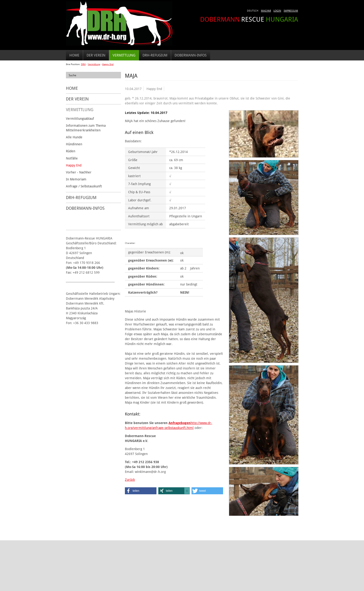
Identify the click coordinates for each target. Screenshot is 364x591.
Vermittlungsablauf (80, 118)
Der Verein (96, 55)
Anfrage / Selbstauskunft (84, 186)
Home (74, 55)
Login (277, 11)
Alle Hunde (74, 137)
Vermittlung (124, 55)
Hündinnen (74, 144)
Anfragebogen (180, 423)
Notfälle (72, 158)
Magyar (266, 11)
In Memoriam (76, 179)
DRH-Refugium (155, 55)
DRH (83, 64)
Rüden (71, 151)
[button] (141, 491)
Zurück (130, 480)
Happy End (108, 64)
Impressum (291, 11)
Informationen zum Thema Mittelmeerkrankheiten (86, 128)
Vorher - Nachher (79, 172)
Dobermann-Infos (191, 55)
